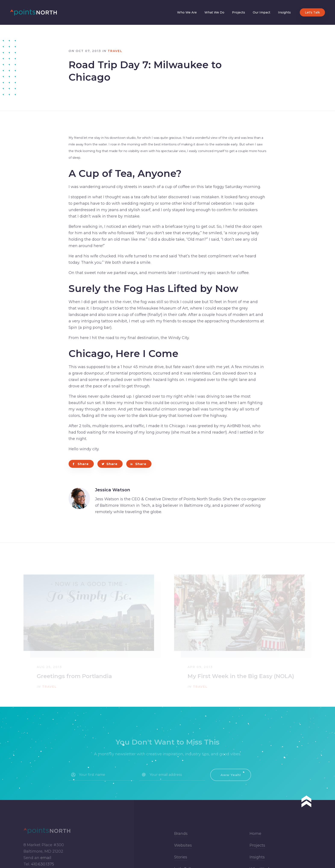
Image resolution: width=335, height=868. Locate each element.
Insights (284, 12)
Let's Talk (312, 12)
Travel (115, 51)
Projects (239, 12)
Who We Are (187, 12)
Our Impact (262, 12)
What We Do (214, 12)
